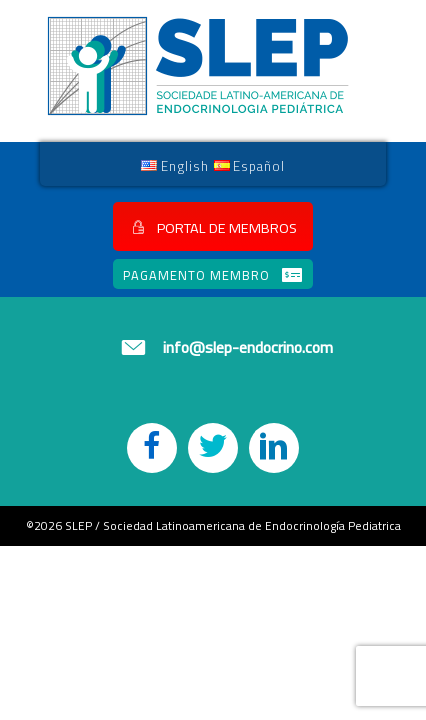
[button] (213, 226)
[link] (175, 165)
